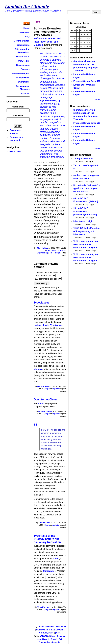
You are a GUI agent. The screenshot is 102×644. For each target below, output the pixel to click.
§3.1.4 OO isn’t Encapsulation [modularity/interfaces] (85, 211)
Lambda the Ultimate (27, 7)
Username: (18, 107)
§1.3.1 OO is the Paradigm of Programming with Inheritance (87, 231)
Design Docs (23, 78)
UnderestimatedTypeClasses (48, 325)
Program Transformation (50, 642)
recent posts (15, 151)
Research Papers (21, 73)
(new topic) (24, 61)
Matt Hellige (43, 248)
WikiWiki (44, 636)
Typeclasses (42, 303)
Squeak (54, 639)
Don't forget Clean (45, 400)
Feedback (24, 32)
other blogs (55, 253)
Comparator (49, 571)
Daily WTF (59, 630)
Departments (23, 65)
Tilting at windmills (83, 158)
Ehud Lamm (44, 523)
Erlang (53, 636)
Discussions (23, 45)
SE (35, 425)
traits (56, 558)
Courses (25, 69)
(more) (58, 633)
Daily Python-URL (44, 630)
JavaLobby (61, 627)
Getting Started (22, 41)
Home (27, 28)
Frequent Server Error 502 (87, 81)
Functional (51, 250)
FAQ (27, 37)
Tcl (61, 639)
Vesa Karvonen (44, 607)
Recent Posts (23, 56)
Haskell (46, 639)
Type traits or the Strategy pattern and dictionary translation (47, 539)
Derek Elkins (43, 386)
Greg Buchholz (45, 411)
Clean (41, 403)
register (56, 389)
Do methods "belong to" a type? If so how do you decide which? (87, 188)
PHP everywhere (46, 633)
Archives (25, 93)
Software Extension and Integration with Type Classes (47, 42)
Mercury (38, 369)
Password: (18, 116)
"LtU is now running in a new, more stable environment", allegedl (86, 244)
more (98, 100)
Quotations (24, 82)
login (47, 389)
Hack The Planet (47, 627)
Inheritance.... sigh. (83, 221)
